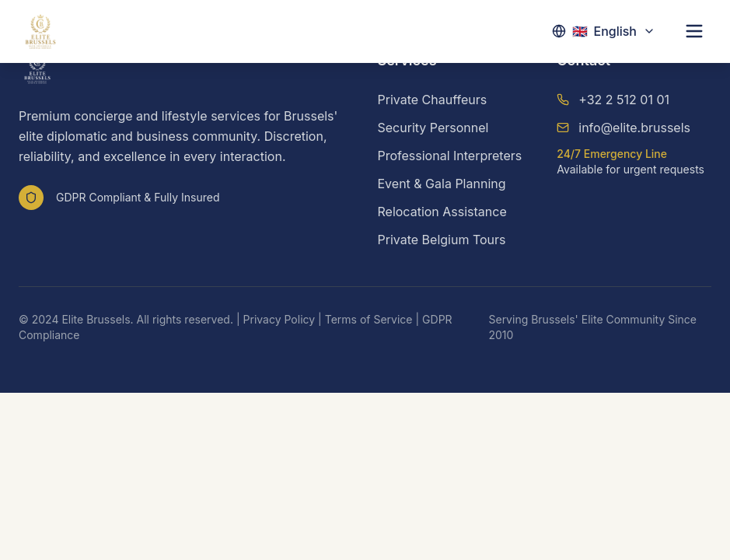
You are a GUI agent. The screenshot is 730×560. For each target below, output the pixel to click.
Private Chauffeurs (433, 100)
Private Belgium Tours (442, 240)
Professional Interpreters (450, 156)
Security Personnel (433, 128)
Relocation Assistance (442, 212)
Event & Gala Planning (442, 184)
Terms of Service (369, 319)
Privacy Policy (279, 319)
